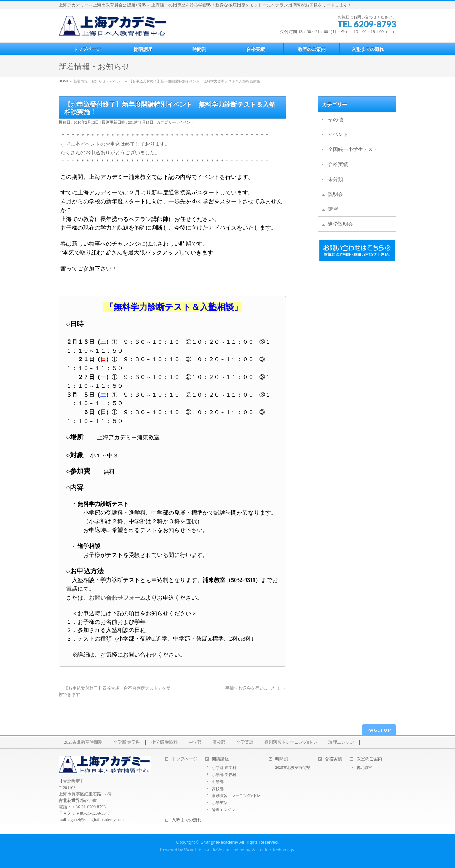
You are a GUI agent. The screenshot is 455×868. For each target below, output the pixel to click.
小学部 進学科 (127, 742)
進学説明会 (341, 224)
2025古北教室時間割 (83, 742)
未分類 (336, 179)
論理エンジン (341, 742)
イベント (187, 122)
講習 (333, 209)
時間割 (282, 759)
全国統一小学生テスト (353, 149)
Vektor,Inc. (262, 850)
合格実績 (338, 164)
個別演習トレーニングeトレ (291, 742)
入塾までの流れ (187, 820)
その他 (336, 120)
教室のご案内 (369, 759)
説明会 (336, 194)
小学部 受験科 (164, 742)
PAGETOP (379, 730)
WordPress (195, 850)
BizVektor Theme (228, 850)
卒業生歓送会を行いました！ (256, 688)
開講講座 (220, 759)
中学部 (195, 742)
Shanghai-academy (219, 842)
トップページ (184, 759)
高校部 (219, 742)
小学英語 (245, 742)
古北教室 (364, 767)
